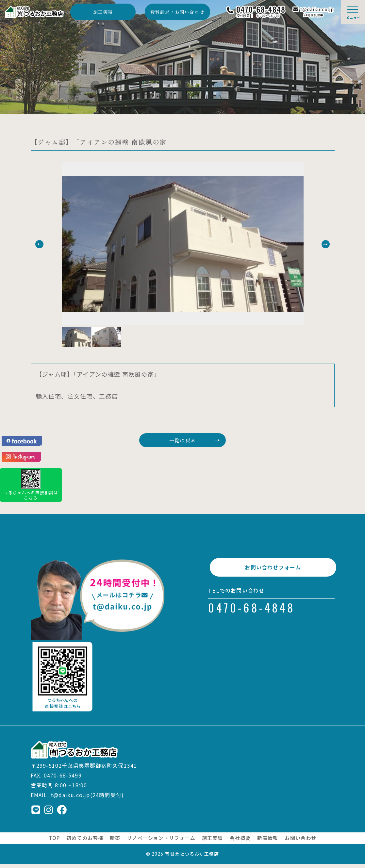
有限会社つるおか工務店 (192, 858)
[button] (51, 244)
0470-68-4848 (252, 617)
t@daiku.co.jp (70, 799)
